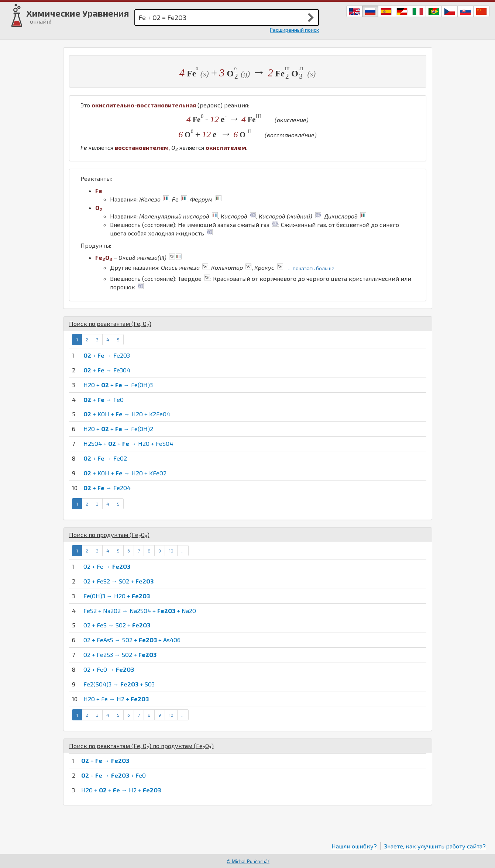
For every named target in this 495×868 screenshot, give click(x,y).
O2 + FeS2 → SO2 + (118, 581)
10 (171, 551)
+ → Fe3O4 (107, 370)
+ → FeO (104, 399)
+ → (105, 760)
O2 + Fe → (107, 566)
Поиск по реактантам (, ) (110, 323)
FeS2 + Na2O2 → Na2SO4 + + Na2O (140, 611)
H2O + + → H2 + (121, 790)
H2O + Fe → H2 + (116, 699)
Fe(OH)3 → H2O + (117, 596)
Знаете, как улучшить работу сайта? (435, 846)
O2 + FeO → (109, 669)
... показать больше (311, 268)
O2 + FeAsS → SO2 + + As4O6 (132, 640)
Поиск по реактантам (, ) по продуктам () (141, 746)
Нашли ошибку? (354, 846)
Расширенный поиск (294, 30)
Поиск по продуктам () (109, 535)
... (183, 551)
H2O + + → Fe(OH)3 (118, 385)
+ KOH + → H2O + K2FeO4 (127, 414)
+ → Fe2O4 (107, 488)
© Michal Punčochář (248, 861)
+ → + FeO (114, 775)
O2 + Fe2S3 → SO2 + (120, 655)
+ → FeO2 (105, 458)
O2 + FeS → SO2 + (117, 625)
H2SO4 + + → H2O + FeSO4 (128, 443)
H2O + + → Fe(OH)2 (118, 429)
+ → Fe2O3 (107, 355)
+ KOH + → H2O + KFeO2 (125, 473)
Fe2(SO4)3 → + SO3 (119, 684)
